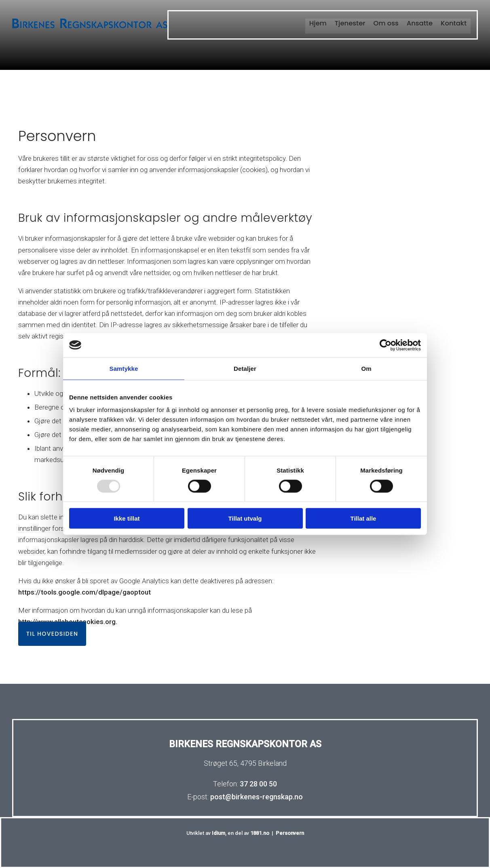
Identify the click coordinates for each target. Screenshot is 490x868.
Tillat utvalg (245, 518)
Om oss (388, 23)
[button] (52, 634)
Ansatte (421, 23)
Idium (219, 833)
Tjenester (352, 23)
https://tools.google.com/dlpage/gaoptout (84, 592)
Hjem (321, 23)
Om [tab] (366, 368)
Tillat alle (363, 518)
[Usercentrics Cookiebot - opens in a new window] (385, 345)
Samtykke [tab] (124, 368)
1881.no (260, 833)
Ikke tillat (127, 518)
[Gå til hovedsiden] (90, 28)
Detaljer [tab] (245, 368)
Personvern (290, 833)
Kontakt (454, 23)
